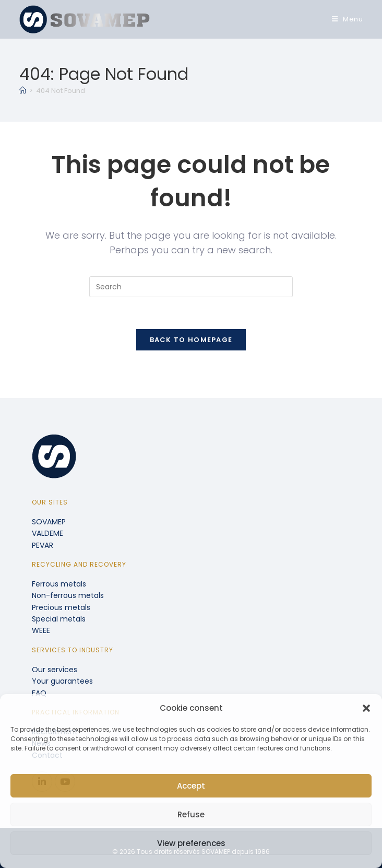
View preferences (191, 843)
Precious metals (61, 607)
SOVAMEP (49, 522)
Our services (55, 670)
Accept (191, 786)
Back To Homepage (191, 340)
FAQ (39, 693)
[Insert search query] (191, 287)
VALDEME (47, 533)
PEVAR (43, 545)
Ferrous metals (59, 584)
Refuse (191, 814)
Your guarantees (62, 681)
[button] (366, 708)
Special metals (59, 619)
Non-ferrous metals (68, 595)
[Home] (23, 91)
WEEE (41, 630)
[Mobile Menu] (348, 19)
